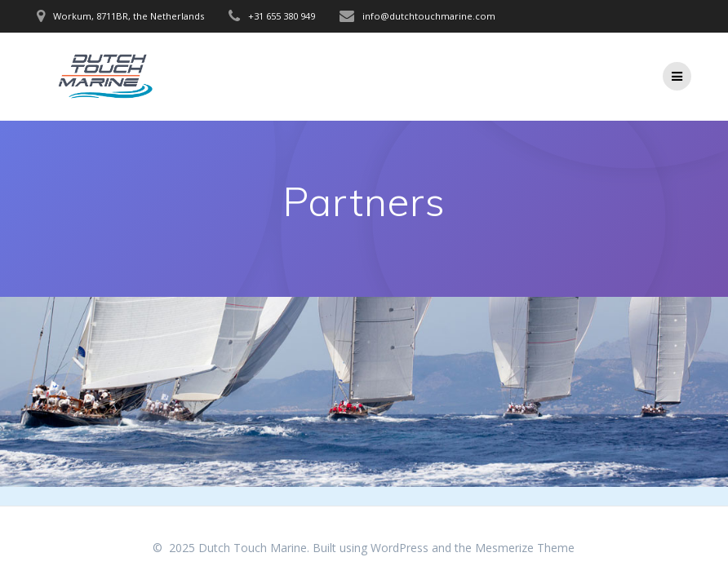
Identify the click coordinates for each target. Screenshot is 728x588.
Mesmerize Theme (525, 548)
